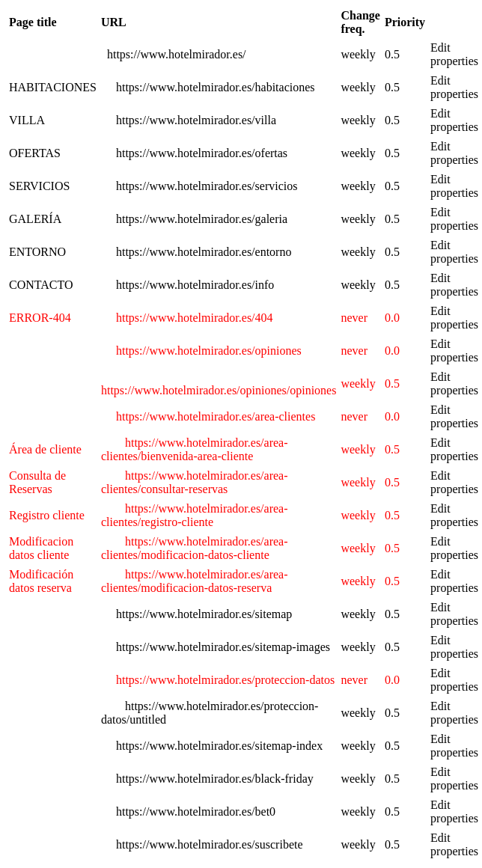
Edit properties (454, 54)
